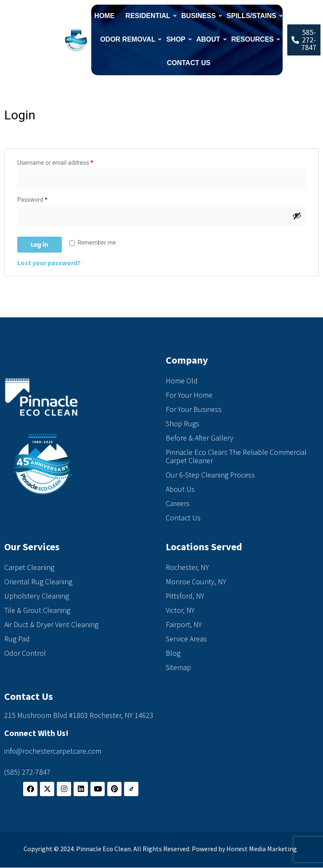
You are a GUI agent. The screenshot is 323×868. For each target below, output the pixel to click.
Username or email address (67, 161)
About (209, 39)
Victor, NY (180, 610)
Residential (149, 16)
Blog (173, 653)
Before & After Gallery (200, 438)
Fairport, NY (184, 624)
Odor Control (25, 653)
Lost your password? (49, 263)
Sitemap (178, 667)
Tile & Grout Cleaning (37, 610)
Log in (40, 245)
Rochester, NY (187, 567)
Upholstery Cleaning (37, 596)
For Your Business (194, 409)
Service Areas (186, 639)
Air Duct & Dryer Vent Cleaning (51, 624)
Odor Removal (129, 39)
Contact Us (189, 63)
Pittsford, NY (185, 596)
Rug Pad (17, 639)
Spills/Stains (253, 16)
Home (104, 16)
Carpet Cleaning (29, 567)
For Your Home (189, 395)
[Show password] (297, 216)
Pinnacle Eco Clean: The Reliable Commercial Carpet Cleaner (236, 456)
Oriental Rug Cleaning (38, 582)
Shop (177, 39)
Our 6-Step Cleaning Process (210, 475)
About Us (180, 489)
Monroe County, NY (196, 582)
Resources (254, 39)
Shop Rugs (183, 423)
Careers (178, 503)
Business (200, 16)
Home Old (182, 381)
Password (44, 198)
